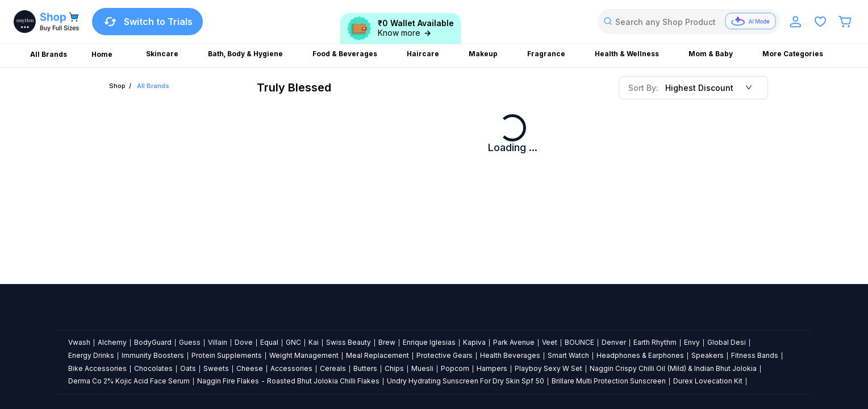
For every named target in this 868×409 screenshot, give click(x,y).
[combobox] (688, 22)
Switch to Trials (147, 22)
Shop (117, 86)
